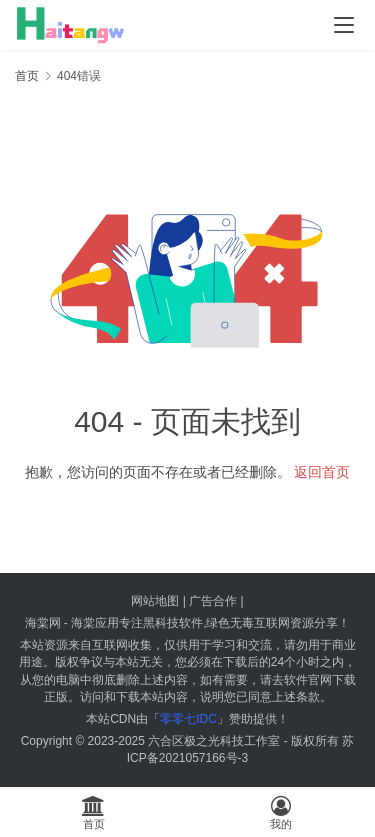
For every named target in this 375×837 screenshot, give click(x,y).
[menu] (344, 25)
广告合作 (213, 601)
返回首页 (322, 472)
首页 (27, 76)
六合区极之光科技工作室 (214, 741)
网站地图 (155, 601)
